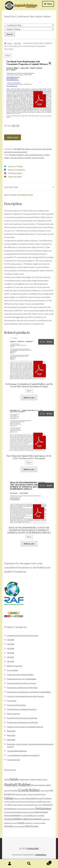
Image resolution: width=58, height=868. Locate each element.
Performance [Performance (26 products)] (43, 808)
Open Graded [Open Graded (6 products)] (18, 805)
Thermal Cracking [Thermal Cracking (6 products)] (39, 823)
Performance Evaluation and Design (22, 722)
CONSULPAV (33, 848)
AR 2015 (11, 661)
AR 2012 (11, 657)
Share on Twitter (16, 166)
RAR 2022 (11, 735)
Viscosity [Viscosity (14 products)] (9, 826)
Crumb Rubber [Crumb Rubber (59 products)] (29, 790)
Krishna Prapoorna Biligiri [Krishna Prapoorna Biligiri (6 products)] (35, 802)
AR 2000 (11, 640)
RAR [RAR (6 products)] (34, 812)
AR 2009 (11, 653)
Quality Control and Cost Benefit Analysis (25, 727)
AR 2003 (11, 644)
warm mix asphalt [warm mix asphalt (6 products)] (20, 826)
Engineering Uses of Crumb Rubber (22, 679)
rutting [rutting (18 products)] (20, 823)
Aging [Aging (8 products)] (7, 779)
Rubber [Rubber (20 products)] (18, 819)
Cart (45, 862)
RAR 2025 (11, 740)
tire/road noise (38, 158)
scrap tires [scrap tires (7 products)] (29, 823)
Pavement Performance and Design (22, 718)
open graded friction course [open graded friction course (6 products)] (33, 805)
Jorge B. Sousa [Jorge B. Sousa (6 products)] (20, 802)
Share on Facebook (16, 170)
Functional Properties (17, 705)
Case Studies (13, 670)
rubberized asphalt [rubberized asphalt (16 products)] (32, 819)
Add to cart (13, 137)
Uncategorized (13, 760)
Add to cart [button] (29, 397)
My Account (10, 864)
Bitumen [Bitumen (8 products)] (35, 785)
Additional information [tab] (18, 195)
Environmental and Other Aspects (22, 683)
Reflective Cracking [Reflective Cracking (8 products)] (36, 816)
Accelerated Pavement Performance (23, 635)
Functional (12, 701)
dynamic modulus (16, 155)
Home (10, 43)
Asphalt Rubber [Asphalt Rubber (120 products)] (18, 784)
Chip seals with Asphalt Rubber (20, 675)
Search (29, 864)
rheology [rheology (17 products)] (9, 819)
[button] (50, 63)
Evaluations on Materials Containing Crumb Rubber (29, 692)
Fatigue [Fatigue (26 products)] (9, 798)
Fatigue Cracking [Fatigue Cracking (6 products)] (19, 798)
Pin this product (15, 173)
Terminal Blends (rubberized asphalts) (23, 755)
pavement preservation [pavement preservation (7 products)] (26, 809)
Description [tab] (11, 187)
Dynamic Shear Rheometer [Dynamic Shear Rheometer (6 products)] (37, 794)
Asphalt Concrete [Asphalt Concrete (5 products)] (42, 779)
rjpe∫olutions (41, 855)
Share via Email (15, 177)
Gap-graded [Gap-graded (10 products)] (31, 798)
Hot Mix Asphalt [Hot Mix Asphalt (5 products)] (9, 802)
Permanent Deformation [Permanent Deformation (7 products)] (14, 812)
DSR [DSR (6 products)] (14, 794)
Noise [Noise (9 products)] (10, 805)
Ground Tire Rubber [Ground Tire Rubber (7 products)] (44, 799)
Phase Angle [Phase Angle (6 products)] (28, 812)
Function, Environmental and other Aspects (26, 696)
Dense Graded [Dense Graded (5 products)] (45, 791)
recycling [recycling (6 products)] (25, 816)
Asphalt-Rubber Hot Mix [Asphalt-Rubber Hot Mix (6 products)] (27, 779)
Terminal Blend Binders (17, 751)
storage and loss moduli (20, 158)
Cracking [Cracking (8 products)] (14, 790)
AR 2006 (17, 43)
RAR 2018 (11, 731)
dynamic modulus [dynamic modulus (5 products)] (21, 794)
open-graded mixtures (34, 155)
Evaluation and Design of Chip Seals (22, 688)
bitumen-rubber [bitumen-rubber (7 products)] (45, 785)
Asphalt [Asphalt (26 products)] (14, 779)
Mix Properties (14, 714)
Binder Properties (15, 666)
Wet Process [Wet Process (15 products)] (32, 826)
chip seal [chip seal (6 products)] (7, 790)
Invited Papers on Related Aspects (22, 709)
